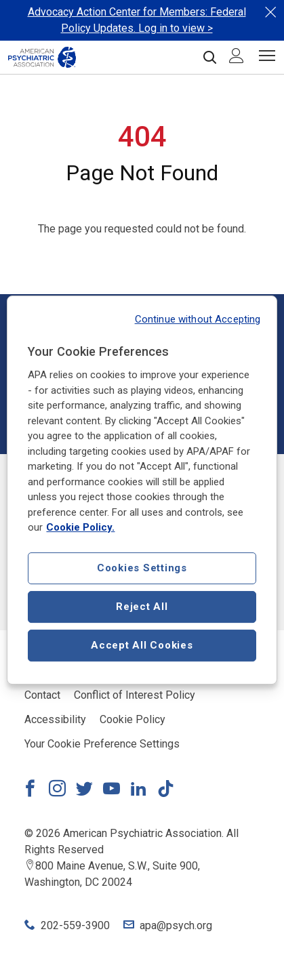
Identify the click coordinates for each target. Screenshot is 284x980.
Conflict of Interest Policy (135, 695)
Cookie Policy (133, 719)
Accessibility (55, 719)
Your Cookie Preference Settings (102, 744)
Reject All (142, 607)
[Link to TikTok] (165, 790)
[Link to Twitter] (84, 790)
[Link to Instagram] (57, 790)
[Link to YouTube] (111, 790)
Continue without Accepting (198, 319)
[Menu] (267, 58)
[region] (142, 490)
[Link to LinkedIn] (138, 790)
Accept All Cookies (142, 645)
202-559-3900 (75, 925)
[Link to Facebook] (30, 790)
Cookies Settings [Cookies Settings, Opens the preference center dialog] (142, 568)
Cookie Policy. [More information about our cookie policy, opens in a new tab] (80, 527)
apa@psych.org (176, 925)
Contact (42, 695)
